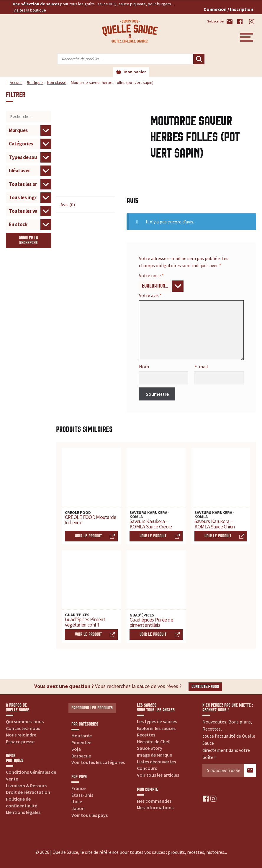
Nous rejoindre (21, 735)
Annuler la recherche (28, 240)
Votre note (151, 275)
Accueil (16, 82)
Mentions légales (23, 812)
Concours (147, 768)
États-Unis (82, 795)
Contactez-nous (205, 687)
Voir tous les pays (90, 815)
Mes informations (155, 807)
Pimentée (81, 742)
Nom (144, 366)
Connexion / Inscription (228, 9)
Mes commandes (154, 801)
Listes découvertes (156, 762)
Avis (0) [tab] (68, 205)
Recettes (146, 735)
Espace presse (20, 742)
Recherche (199, 59)
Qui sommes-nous (25, 721)
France (78, 788)
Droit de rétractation (28, 792)
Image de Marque (154, 755)
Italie (77, 802)
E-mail (201, 366)
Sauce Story (150, 748)
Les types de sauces (157, 721)
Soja (76, 749)
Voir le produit (88, 536)
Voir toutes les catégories (98, 762)
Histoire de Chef (153, 742)
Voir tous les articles (158, 775)
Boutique (35, 82)
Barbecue (81, 756)
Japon (78, 808)
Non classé (57, 82)
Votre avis (150, 295)
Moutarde (82, 736)
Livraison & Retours (26, 786)
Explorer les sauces (156, 728)
